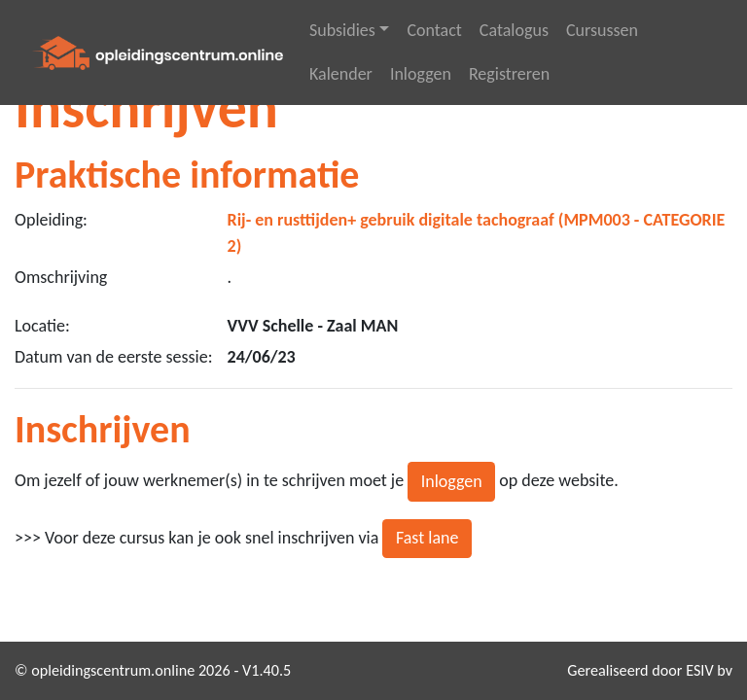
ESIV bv (709, 670)
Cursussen (602, 30)
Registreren (509, 74)
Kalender (341, 74)
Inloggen (421, 74)
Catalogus (514, 30)
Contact (434, 30)
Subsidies (342, 30)
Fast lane (427, 538)
